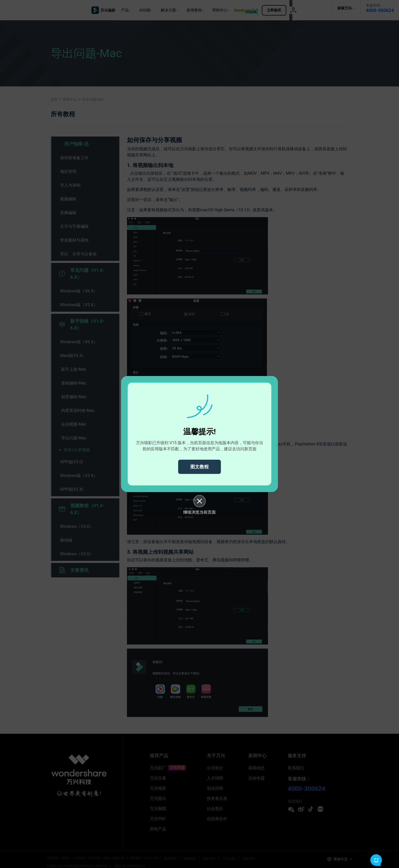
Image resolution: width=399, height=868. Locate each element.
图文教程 (199, 467)
